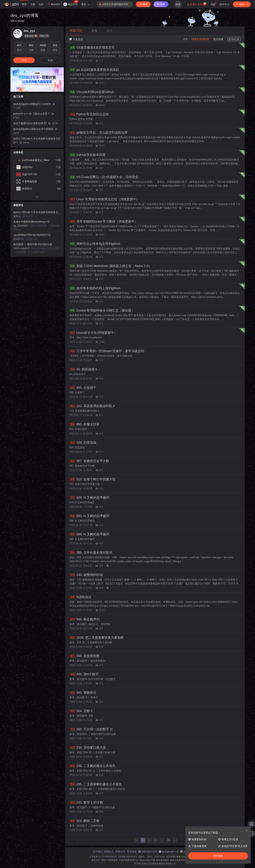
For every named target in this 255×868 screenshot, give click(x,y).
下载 (33, 4)
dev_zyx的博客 (25, 15)
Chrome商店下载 (147, 860)
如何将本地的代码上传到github (95, 288)
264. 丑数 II (81, 711)
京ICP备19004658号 (128, 857)
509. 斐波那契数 (84, 656)
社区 (41, 4)
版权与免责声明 (178, 860)
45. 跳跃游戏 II (83, 369)
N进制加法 (80, 597)
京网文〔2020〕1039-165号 (152, 857)
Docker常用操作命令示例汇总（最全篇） (102, 310)
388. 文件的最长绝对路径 (91, 553)
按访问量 (218, 39)
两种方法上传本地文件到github (95, 244)
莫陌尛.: (18, 216)
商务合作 (120, 852)
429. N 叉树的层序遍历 (89, 498)
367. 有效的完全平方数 (89, 461)
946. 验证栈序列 (84, 619)
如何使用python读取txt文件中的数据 (35, 131)
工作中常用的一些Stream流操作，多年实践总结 (107, 351)
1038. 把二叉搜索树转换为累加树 (97, 638)
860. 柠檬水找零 (84, 424)
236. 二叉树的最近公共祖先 (92, 766)
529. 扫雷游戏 (83, 443)
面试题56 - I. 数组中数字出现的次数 (33, 244)
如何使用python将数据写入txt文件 (34, 106)
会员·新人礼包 (197, 4)
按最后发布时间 (200, 39)
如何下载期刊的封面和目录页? (36, 123)
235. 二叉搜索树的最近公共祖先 (96, 784)
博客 (24, 4)
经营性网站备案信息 (176, 857)
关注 (24, 60)
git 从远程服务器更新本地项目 (94, 70)
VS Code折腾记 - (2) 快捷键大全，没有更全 (104, 177)
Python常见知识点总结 (89, 114)
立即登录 (218, 856)
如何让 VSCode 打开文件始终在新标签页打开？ (37, 141)
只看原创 (76, 39)
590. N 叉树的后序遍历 (89, 516)
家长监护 (96, 860)
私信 (50, 60)
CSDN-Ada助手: (22, 248)
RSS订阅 (234, 39)
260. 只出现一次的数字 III (91, 729)
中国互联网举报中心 (128, 860)
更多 (85, 4)
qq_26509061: (22, 226)
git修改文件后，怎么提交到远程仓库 (99, 133)
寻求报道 (132, 852)
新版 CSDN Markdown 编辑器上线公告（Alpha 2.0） (111, 266)
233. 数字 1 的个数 (86, 803)
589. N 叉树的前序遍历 (89, 534)
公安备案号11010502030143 (103, 857)
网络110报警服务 (109, 860)
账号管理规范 (163, 860)
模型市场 (71, 3)
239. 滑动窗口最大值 (88, 748)
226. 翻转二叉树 (84, 821)
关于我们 (98, 852)
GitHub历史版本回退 (88, 155)
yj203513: (19, 239)
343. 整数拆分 (83, 693)
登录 (178, 4)
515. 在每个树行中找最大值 (92, 479)
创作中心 (224, 4)
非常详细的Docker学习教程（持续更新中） (104, 221)
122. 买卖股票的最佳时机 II (92, 406)
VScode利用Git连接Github (92, 92)
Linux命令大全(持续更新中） (93, 333)
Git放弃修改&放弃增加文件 (92, 48)
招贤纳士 (109, 852)
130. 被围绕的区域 (86, 575)
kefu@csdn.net (170, 852)
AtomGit (54, 4)
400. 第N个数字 (84, 674)
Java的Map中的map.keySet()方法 (32, 235)
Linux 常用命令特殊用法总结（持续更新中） (104, 199)
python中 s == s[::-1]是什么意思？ (34, 116)
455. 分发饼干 (83, 388)
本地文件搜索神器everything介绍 (31, 222)
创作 (242, 4)
